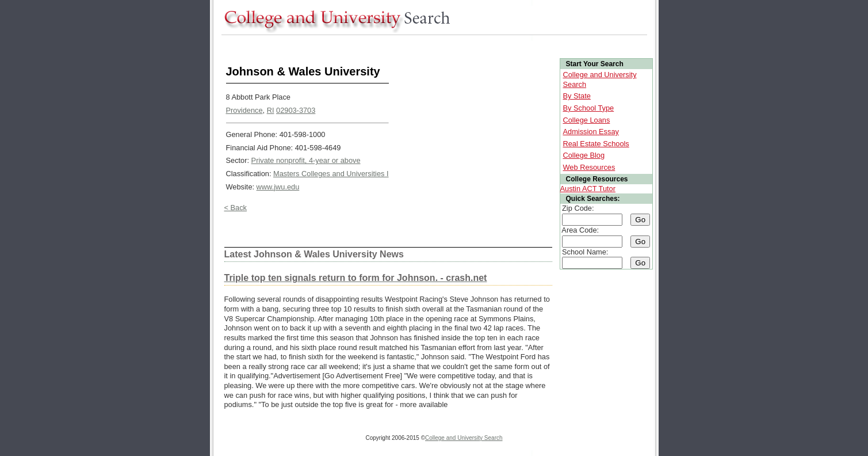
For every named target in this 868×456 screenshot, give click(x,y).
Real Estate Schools (596, 144)
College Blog (584, 155)
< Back (236, 208)
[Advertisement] (431, 45)
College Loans (587, 120)
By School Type (589, 108)
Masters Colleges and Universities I (331, 174)
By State (577, 96)
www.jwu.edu (278, 187)
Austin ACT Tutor (588, 189)
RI (271, 110)
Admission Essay (591, 132)
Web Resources (589, 167)
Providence (244, 110)
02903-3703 (296, 110)
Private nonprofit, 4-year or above (306, 160)
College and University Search (464, 438)
